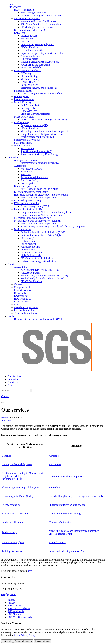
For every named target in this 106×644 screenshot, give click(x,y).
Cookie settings (42, 641)
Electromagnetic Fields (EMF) (17, 496)
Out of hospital (28, 244)
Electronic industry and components (39, 88)
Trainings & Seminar (13, 551)
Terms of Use (15, 606)
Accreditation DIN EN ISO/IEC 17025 (40, 270)
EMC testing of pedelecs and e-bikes (39, 189)
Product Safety (22, 122)
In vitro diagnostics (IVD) (28, 200)
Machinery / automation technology (32, 218)
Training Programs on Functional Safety (41, 94)
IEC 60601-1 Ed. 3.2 (31, 252)
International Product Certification (38, 21)
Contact (12, 316)
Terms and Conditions (25, 313)
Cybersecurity (28, 250)
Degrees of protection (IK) (34, 125)
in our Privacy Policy (25, 635)
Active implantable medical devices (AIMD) (43, 232)
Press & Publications (25, 310)
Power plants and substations (35, 65)
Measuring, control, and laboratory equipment (44, 131)
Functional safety (29, 59)
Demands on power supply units (37, 44)
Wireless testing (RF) (13, 542)
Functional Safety (23, 91)
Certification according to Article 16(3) (41, 235)
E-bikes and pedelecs (25, 186)
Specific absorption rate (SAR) (36, 151)
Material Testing (23, 102)
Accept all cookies (23, 641)
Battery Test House (24, 10)
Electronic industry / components (31, 192)
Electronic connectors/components (66, 476)
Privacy (12, 603)
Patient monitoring (30, 247)
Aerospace (54, 456)
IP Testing (26, 73)
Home (11, 4)
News (17, 304)
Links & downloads (31, 255)
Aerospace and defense (32, 68)
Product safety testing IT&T (35, 206)
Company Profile (23, 287)
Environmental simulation (15, 514)
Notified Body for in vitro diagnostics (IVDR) (44, 276)
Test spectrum (28, 241)
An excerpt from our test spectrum (38, 198)
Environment (21, 296)
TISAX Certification (31, 281)
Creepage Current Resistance (35, 114)
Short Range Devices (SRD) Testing (39, 154)
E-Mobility (26, 172)
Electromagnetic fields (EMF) (30, 30)
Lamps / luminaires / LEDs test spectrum (42, 215)
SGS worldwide (16, 611)
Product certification (12, 522)
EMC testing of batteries (33, 13)
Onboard (25, 42)
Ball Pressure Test (30, 105)
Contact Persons (22, 290)
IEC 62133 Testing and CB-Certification (41, 15)
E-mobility (54, 488)
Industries (13, 157)
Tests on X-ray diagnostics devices (38, 261)
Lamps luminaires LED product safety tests (43, 134)
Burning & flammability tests (17, 464)
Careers (18, 284)
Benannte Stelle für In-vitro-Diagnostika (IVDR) (39, 319)
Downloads (20, 293)
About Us (13, 382)
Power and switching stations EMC (67, 551)
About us (12, 264)
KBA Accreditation (30, 273)
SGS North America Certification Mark (41, 24)
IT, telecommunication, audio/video (67, 505)
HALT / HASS (28, 82)
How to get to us (23, 299)
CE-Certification (29, 47)
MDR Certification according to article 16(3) (44, 120)
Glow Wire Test (29, 111)
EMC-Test (19, 33)
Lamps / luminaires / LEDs (28, 209)
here (30, 571)
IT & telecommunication (27, 203)
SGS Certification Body (20, 617)
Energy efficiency (11, 505)
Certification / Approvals (27, 18)
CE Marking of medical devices (37, 258)
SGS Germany (15, 614)
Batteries (6, 456)
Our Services (14, 7)
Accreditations (22, 267)
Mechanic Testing (30, 79)
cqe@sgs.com (8, 594)
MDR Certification (24, 117)
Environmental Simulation (28, 70)
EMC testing (27, 238)
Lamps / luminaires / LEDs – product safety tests (46, 212)
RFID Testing (28, 148)
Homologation (21, 96)
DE (4, 420)
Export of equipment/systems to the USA (42, 53)
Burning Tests (28, 108)
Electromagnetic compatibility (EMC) (40, 163)
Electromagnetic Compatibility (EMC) (22, 488)
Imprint (12, 600)
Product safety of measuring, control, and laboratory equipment (53, 226)
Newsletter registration (26, 307)
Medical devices (29, 36)
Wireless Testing (23, 146)
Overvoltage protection (32, 50)
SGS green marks (23, 143)
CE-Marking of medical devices (37, 27)
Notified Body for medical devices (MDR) (42, 278)
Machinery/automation (60, 522)
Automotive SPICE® (31, 169)
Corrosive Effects (30, 85)
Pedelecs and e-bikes (31, 56)
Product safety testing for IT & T (37, 137)
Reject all (7, 641)
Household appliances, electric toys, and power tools (41, 195)
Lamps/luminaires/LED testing (65, 514)
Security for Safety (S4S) (27, 140)
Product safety (9, 532)
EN (9, 420)
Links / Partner (22, 302)
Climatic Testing (29, 76)
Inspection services (24, 99)
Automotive (27, 39)
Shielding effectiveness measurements (40, 62)
